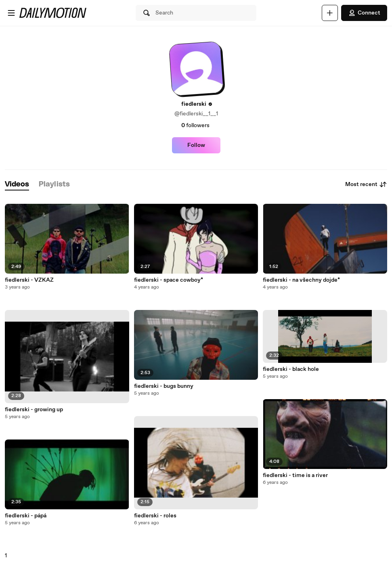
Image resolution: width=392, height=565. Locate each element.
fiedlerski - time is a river (295, 475)
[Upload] (330, 13)
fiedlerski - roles (155, 516)
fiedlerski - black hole (291, 369)
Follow (196, 145)
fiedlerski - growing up (34, 410)
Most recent (366, 184)
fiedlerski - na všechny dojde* (301, 280)
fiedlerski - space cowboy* (169, 280)
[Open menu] (11, 13)
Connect (364, 13)
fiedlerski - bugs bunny (164, 386)
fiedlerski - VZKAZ (29, 280)
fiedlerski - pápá (26, 516)
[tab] (17, 185)
